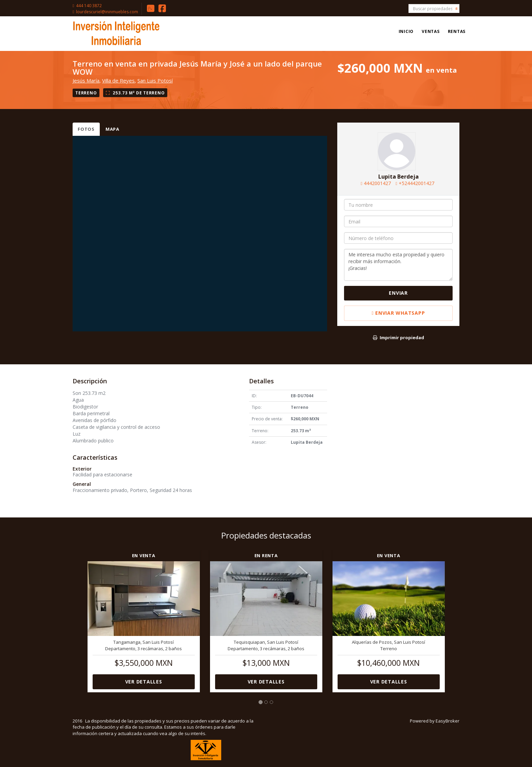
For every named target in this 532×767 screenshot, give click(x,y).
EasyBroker (448, 721)
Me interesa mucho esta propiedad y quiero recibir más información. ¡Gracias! (398, 265)
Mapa (112, 129)
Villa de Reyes (118, 80)
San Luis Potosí (155, 80)
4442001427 (377, 183)
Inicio (406, 31)
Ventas (431, 31)
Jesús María (86, 80)
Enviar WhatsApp (398, 313)
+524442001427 (416, 183)
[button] (78, 617)
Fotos (86, 129)
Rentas (457, 31)
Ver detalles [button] (144, 682)
